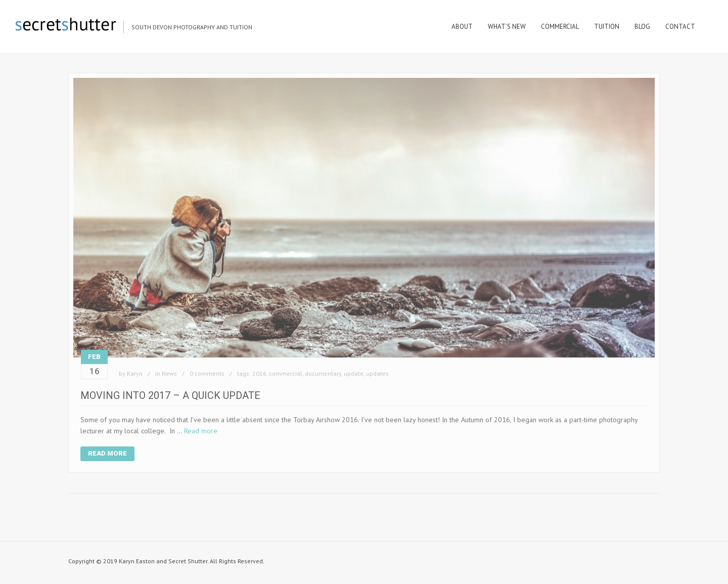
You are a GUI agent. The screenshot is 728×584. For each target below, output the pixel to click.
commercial (286, 373)
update (354, 373)
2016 (259, 373)
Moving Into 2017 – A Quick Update (170, 395)
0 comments (207, 373)
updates (377, 373)
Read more (201, 431)
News (169, 373)
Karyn (135, 373)
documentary (323, 373)
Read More (107, 453)
